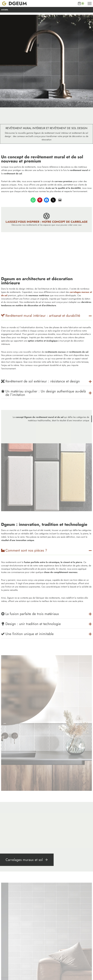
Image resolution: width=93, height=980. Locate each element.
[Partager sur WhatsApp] (33, 200)
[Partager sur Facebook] (46, 200)
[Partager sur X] (53, 200)
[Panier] (81, 3)
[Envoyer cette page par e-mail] (60, 200)
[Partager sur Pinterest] (40, 200)
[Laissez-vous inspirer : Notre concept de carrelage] (46, 220)
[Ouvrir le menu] (90, 4)
